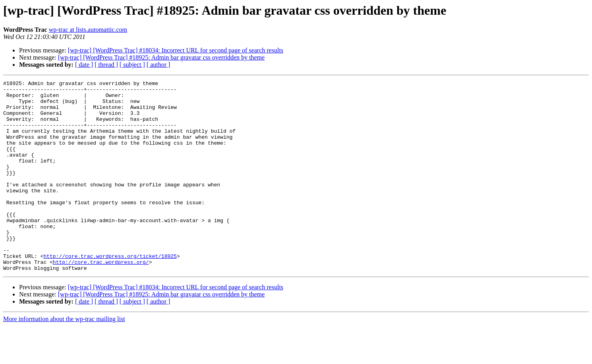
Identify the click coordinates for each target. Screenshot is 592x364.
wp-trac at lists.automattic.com (88, 30)
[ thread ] (106, 65)
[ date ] (84, 65)
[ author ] (159, 65)
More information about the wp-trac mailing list (64, 357)
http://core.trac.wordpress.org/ (101, 299)
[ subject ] (132, 65)
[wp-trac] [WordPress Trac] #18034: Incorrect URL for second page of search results (176, 50)
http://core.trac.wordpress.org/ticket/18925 (110, 292)
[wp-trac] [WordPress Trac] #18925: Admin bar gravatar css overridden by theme (161, 57)
